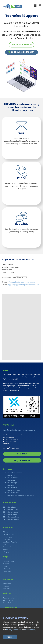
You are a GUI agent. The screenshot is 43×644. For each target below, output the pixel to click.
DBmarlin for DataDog (11, 507)
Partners (6, 586)
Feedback (7, 569)
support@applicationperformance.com (23, 285)
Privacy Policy (8, 601)
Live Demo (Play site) (10, 542)
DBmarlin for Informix (10, 478)
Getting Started (9, 534)
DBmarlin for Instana (10, 512)
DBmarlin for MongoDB (11, 483)
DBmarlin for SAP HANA (11, 493)
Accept (10, 637)
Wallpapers (7, 552)
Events (5, 549)
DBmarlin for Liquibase (11, 517)
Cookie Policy (8, 603)
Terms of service (9, 598)
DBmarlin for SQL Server (26, 495)
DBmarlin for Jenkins (10, 514)
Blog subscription (22, 460)
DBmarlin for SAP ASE (10, 495)
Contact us (22, 454)
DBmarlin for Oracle (10, 488)
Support (6, 564)
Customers (7, 584)
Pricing (6, 532)
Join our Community (21, 52)
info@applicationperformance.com (22, 282)
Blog (5, 544)
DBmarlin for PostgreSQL (12, 490)
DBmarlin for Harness (11, 509)
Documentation (9, 561)
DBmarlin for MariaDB (11, 480)
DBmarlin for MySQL (10, 485)
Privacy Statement (14, 630)
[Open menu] (35, 5)
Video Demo (7, 537)
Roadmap (7, 571)
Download (7, 539)
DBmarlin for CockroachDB (13, 473)
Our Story (6, 589)
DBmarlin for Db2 (9, 475)
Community (7, 547)
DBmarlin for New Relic (11, 519)
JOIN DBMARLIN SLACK (22, 45)
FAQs (5, 566)
